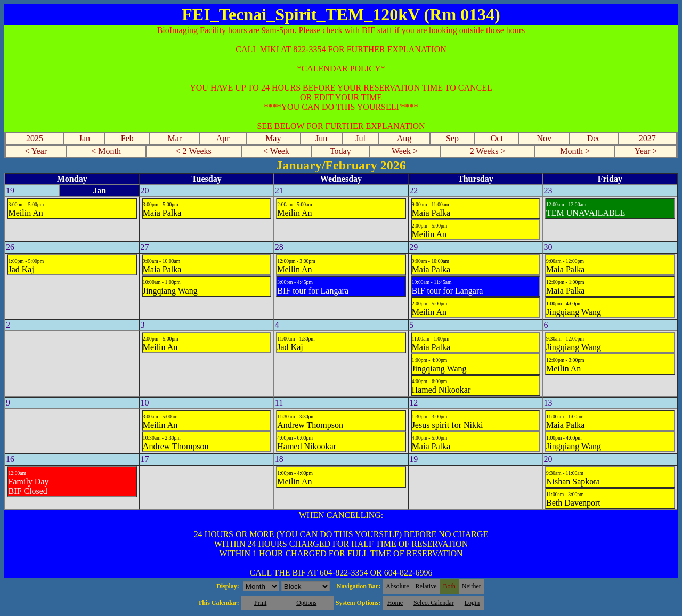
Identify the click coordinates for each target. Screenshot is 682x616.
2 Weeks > (488, 151)
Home (395, 603)
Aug (404, 138)
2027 (647, 138)
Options (306, 603)
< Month (106, 151)
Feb (127, 138)
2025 (35, 138)
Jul (360, 138)
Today (340, 151)
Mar (174, 138)
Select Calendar (434, 603)
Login (472, 603)
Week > (405, 151)
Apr (223, 138)
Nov (545, 138)
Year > (646, 151)
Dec (594, 138)
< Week (276, 151)
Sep (452, 138)
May (273, 138)
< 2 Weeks (194, 151)
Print (260, 603)
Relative (426, 586)
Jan (84, 138)
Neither (472, 586)
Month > (575, 151)
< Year (36, 151)
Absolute (397, 586)
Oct (497, 138)
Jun (321, 138)
